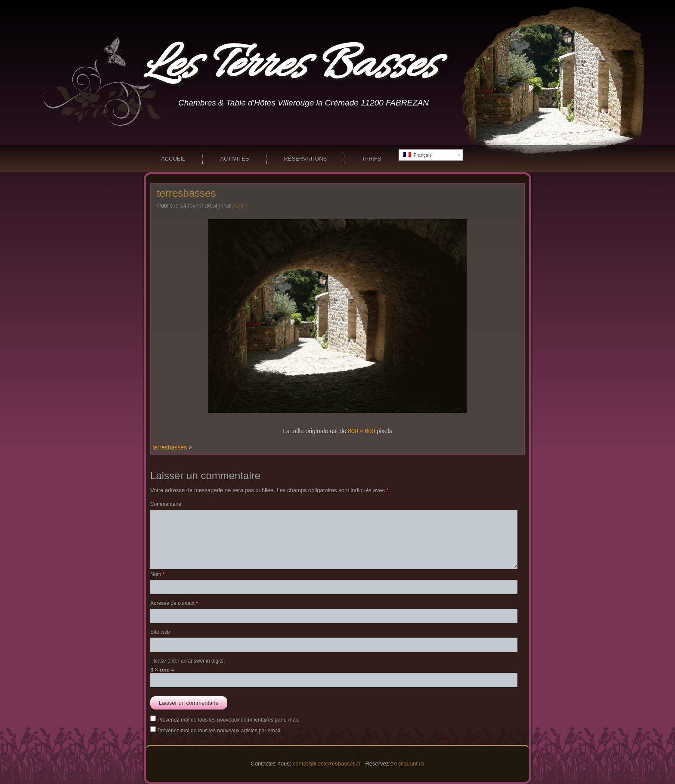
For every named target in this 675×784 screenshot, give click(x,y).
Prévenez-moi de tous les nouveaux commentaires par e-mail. (228, 720)
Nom (157, 574)
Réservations (306, 159)
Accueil (173, 159)
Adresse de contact (174, 603)
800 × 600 (361, 431)
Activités (234, 159)
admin (240, 206)
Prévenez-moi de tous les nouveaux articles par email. (220, 731)
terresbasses (186, 193)
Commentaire (166, 504)
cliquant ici (411, 764)
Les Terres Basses (290, 66)
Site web (160, 632)
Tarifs (371, 159)
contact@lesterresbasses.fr (327, 764)
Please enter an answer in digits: (187, 661)
